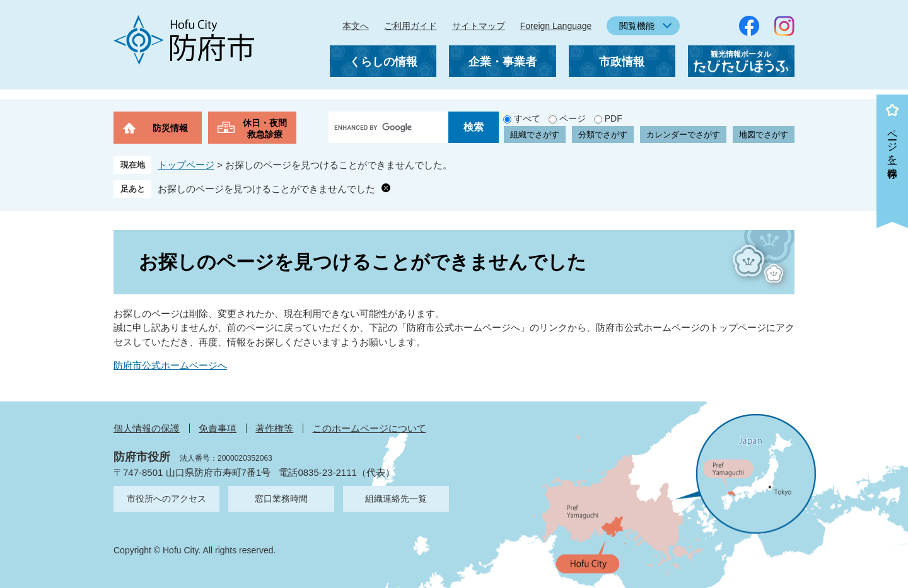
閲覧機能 (637, 26)
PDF (614, 118)
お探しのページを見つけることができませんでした (266, 189)
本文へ (356, 26)
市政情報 (622, 62)
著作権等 (274, 428)
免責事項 (218, 428)
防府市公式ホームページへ (170, 365)
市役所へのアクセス (166, 499)
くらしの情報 (383, 62)
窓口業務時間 (281, 499)
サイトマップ (479, 26)
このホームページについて (370, 428)
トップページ (186, 165)
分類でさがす (603, 135)
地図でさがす (764, 135)
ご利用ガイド (410, 26)
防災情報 (170, 128)
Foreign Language (556, 26)
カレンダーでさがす (683, 135)
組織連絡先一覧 (396, 499)
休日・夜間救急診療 (265, 129)
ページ (573, 118)
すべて (527, 118)
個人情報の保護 (147, 428)
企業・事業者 (503, 62)
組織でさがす (535, 135)
